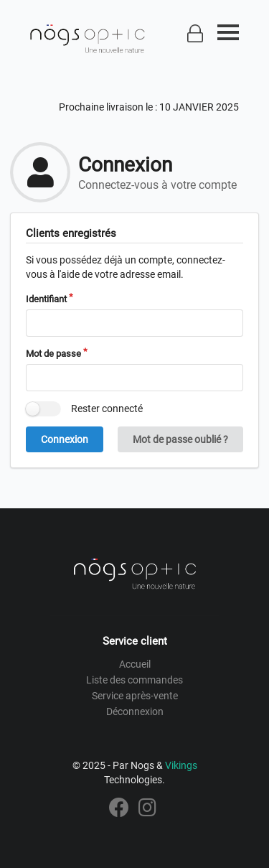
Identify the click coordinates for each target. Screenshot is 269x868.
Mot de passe (53, 354)
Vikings (181, 765)
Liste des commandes (134, 680)
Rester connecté (107, 409)
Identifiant (46, 299)
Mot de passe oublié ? (180, 439)
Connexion (65, 439)
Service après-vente (135, 696)
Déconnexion (135, 711)
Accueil (135, 664)
